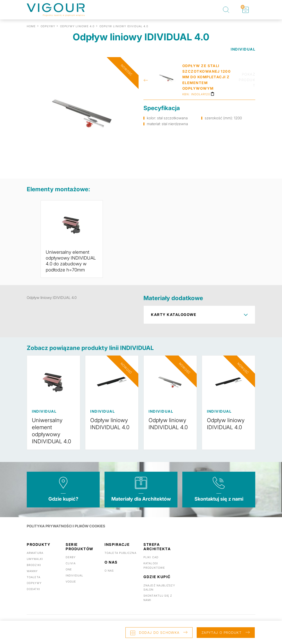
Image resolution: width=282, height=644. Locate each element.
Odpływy (34, 588)
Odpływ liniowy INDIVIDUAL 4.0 (111, 429)
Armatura (35, 558)
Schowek (243, 7)
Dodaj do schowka (150, 632)
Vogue (71, 587)
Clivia (71, 568)
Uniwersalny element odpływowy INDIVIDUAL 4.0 (53, 436)
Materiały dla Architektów (141, 504)
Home (31, 26)
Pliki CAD (151, 563)
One (69, 574)
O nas (109, 576)
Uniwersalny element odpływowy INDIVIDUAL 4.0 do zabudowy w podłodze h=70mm (71, 264)
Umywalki (35, 564)
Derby (71, 563)
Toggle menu (272, 10)
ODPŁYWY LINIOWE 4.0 (77, 26)
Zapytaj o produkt (220, 632)
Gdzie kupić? (63, 504)
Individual (74, 581)
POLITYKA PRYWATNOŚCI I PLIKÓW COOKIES (67, 531)
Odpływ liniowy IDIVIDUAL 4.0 (227, 429)
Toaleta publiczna (120, 558)
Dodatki (33, 594)
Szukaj (226, 10)
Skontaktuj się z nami (219, 504)
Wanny (32, 576)
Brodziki (34, 570)
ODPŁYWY (48, 26)
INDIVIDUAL (243, 49)
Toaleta (34, 582)
